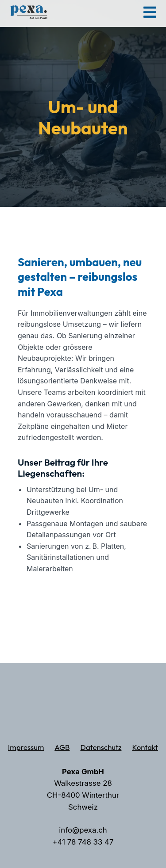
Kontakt (145, 747)
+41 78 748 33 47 (83, 842)
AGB (62, 747)
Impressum (26, 747)
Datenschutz (101, 747)
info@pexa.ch (83, 830)
